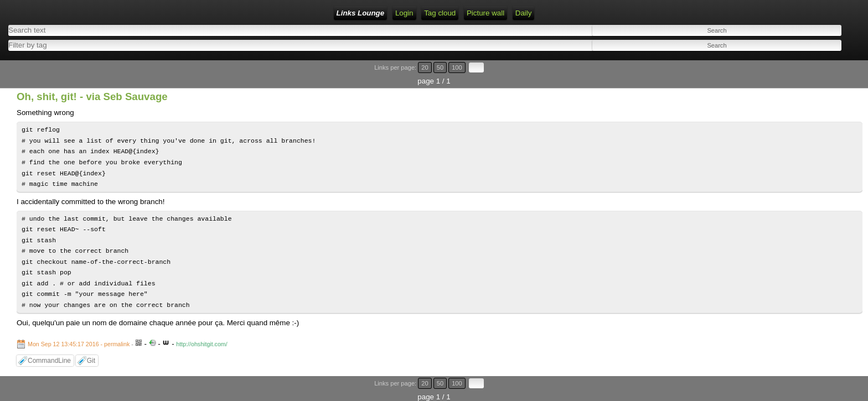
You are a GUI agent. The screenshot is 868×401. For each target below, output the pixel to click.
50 (440, 67)
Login (404, 13)
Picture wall (485, 13)
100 (457, 67)
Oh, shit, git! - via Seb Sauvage (92, 97)
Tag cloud (440, 13)
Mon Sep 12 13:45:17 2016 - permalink (79, 344)
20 (425, 67)
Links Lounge (361, 13)
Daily (524, 13)
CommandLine (49, 361)
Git (91, 361)
